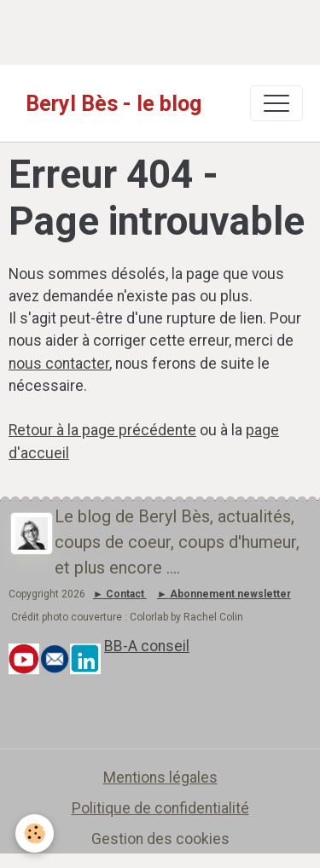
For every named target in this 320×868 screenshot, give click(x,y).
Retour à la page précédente (102, 430)
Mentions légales (160, 778)
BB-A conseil (147, 646)
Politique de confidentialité (160, 808)
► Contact (119, 594)
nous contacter (59, 364)
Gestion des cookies (160, 839)
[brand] (113, 103)
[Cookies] (35, 833)
